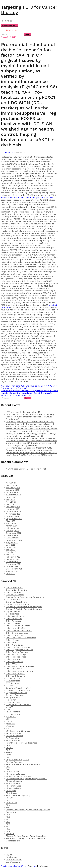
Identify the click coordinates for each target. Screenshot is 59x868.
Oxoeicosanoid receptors (18, 690)
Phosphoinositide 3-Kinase (19, 776)
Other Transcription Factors (19, 671)
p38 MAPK (11, 717)
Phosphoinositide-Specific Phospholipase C (27, 779)
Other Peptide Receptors (18, 652)
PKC (8, 819)
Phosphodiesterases (16, 774)
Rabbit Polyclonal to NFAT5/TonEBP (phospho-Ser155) (27, 197)
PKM (8, 826)
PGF (8, 767)
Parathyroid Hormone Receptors (22, 743)
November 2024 (14, 514)
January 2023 (13, 531)
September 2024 (14, 519)
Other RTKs (12, 664)
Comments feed (14, 860)
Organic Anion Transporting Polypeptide (25, 597)
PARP (9, 745)
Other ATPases (13, 623)
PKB (8, 817)
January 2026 (13, 490)
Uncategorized (13, 841)
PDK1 (8, 755)
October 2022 (12, 538)
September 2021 (14, 569)
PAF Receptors (13, 738)
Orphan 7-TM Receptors (17, 604)
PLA (8, 831)
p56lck (9, 721)
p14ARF (10, 707)
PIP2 (8, 807)
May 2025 (11, 500)
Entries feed (12, 857)
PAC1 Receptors (14, 733)
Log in (9, 855)
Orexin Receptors (14, 588)
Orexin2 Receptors (15, 595)
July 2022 (11, 545)
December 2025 (14, 492)
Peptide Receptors (15, 762)
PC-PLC (10, 748)
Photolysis (11, 791)
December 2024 (14, 511)
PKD (8, 822)
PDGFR (9, 752)
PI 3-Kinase (11, 793)
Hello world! (40, 469)
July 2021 (11, 574)
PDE (8, 750)
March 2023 (12, 526)
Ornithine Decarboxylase (18, 602)
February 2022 (13, 557)
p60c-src (10, 724)
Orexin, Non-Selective (16, 590)
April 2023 (11, 523)
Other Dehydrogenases (17, 633)
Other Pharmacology (16, 654)
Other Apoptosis (14, 621)
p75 (8, 728)
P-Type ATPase (13, 702)
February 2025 (13, 507)
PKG (8, 824)
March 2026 (12, 485)
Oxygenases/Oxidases (16, 693)
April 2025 (11, 502)
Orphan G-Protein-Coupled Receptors (24, 609)
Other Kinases (13, 640)
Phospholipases (13, 786)
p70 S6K (10, 726)
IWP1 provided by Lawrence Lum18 (23, 412)
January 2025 (13, 509)
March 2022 (12, 554)
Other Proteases (14, 659)
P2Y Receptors (13, 714)
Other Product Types (16, 657)
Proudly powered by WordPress (14, 866)
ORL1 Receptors (13, 599)
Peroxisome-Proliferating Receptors (23, 764)
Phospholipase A (14, 781)
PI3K (8, 800)
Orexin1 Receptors (15, 592)
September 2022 (14, 540)
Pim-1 (9, 805)
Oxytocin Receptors (15, 695)
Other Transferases (15, 674)
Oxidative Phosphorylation (18, 688)
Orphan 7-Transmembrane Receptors (24, 607)
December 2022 (14, 533)
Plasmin (10, 834)
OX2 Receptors (13, 681)
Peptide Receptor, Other (17, 760)
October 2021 (12, 566)
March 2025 (12, 504)
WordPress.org (13, 862)
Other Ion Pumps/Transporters (21, 638)
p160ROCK (11, 709)
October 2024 (13, 516)
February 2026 (13, 488)
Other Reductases (15, 662)
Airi (36, 866)
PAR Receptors (13, 740)
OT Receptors (13, 614)
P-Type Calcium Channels (19, 705)
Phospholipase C (14, 783)
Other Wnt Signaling (16, 676)
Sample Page (12, 30)
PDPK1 (9, 757)
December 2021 (14, 562)
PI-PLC (9, 798)
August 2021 (12, 571)
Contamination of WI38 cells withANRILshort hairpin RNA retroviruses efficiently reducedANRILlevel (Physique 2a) (31, 417)
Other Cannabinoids (16, 628)
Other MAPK (12, 642)
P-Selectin (11, 700)
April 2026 (11, 483)
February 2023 (13, 528)
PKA (8, 814)
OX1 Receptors (8, 152)
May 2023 (11, 521)
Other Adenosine (14, 619)
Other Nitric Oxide (15, 645)
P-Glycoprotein (13, 697)
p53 (8, 719)
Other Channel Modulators (19, 631)
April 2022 (11, 552)
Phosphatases (13, 771)
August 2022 (12, 543)
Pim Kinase (11, 803)
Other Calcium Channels (18, 626)
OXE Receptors (13, 683)
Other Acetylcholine (15, 616)
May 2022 (11, 550)
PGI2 (8, 769)
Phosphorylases (14, 788)
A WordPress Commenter (18, 469)
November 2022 (14, 535)
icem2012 (23, 152)
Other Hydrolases (14, 635)
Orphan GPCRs (13, 611)
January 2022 (13, 559)
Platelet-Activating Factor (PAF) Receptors (26, 838)
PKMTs (9, 829)
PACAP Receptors (14, 736)
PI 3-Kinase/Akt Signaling (18, 795)
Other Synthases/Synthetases (20, 666)
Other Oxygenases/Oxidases (19, 650)
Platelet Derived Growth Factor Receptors (26, 836)
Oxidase (10, 685)
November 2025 (14, 495)
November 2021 (14, 564)
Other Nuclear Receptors (18, 647)
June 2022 (11, 547)
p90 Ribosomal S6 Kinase (18, 731)
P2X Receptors (13, 712)
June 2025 (11, 497)
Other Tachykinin (14, 669)
